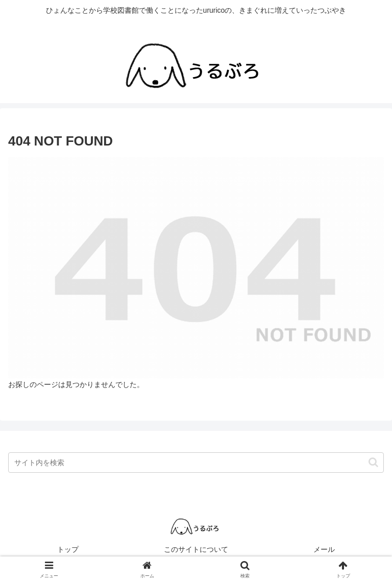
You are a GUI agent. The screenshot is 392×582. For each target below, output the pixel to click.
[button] (373, 462)
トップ (68, 549)
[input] (196, 463)
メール (324, 549)
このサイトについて (196, 549)
